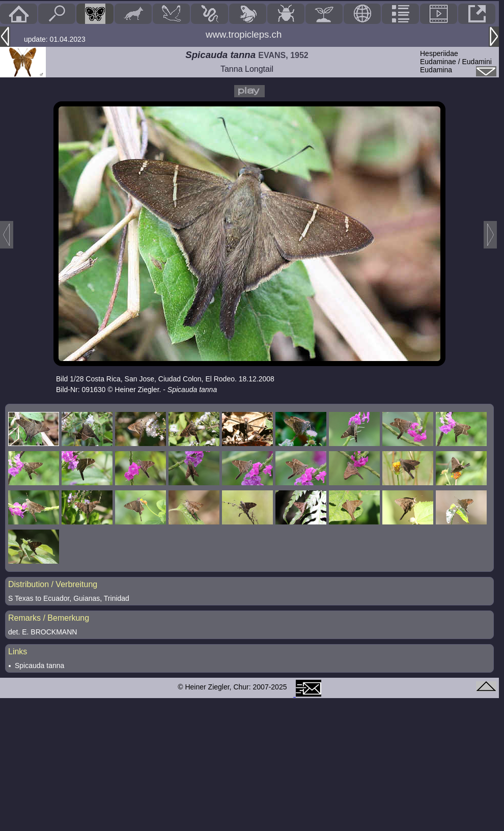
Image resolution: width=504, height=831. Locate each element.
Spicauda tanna (39, 666)
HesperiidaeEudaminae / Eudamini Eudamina (456, 62)
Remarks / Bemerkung (49, 618)
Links (18, 652)
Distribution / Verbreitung (53, 584)
